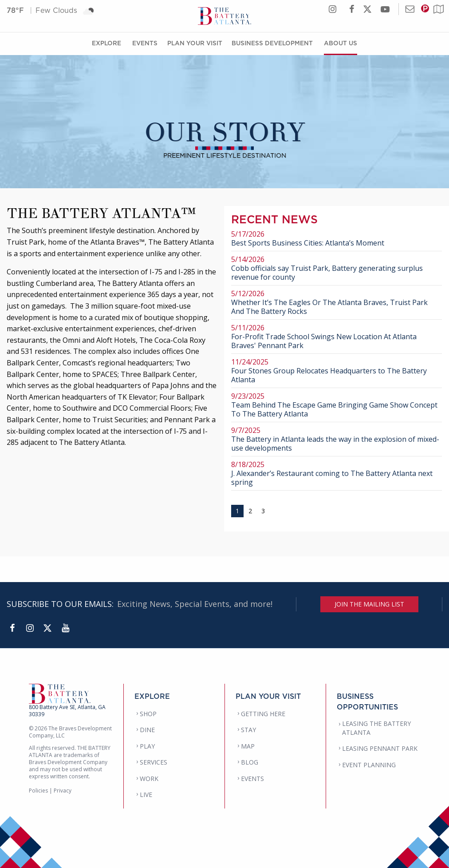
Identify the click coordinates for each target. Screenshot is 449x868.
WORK (149, 779)
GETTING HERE (263, 714)
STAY (248, 730)
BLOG (250, 762)
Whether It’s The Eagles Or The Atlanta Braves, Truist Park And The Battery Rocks (337, 303)
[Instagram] (30, 628)
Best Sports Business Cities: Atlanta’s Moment (337, 239)
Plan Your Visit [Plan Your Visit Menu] (195, 43)
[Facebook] (12, 628)
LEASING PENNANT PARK (380, 748)
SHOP (148, 714)
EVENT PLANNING (369, 765)
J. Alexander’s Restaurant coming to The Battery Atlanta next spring (337, 474)
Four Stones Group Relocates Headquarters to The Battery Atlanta (337, 371)
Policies (38, 791)
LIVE (146, 795)
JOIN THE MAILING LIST (369, 604)
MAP (248, 746)
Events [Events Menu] (145, 43)
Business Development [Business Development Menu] (272, 43)
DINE (147, 730)
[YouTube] (65, 628)
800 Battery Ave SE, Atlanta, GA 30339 (67, 711)
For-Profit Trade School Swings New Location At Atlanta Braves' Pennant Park (337, 337)
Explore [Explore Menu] (106, 43)
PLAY (147, 746)
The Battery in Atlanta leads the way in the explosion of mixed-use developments (337, 439)
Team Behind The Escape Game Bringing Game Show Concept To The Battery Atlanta (337, 405)
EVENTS (252, 779)
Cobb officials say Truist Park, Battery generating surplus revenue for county (337, 268)
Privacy (63, 791)
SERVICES (154, 762)
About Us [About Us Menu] (341, 43)
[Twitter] (47, 628)
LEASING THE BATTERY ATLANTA (376, 728)
